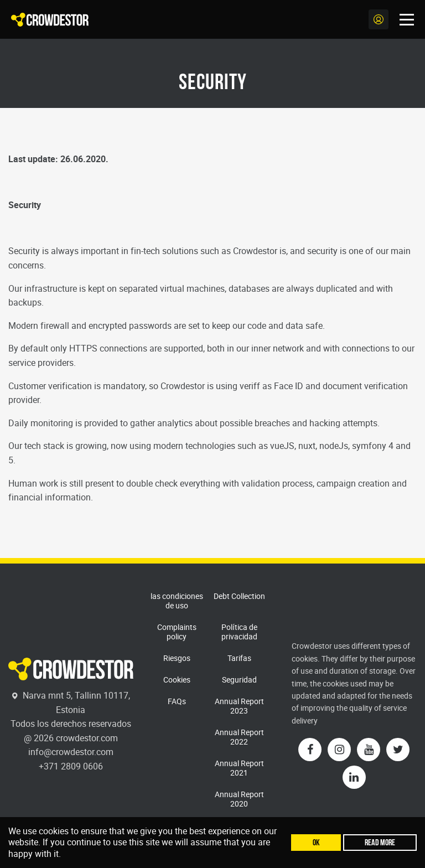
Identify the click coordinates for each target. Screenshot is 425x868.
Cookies (177, 680)
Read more (380, 842)
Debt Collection (239, 596)
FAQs (177, 701)
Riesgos (177, 658)
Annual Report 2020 (239, 799)
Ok (316, 842)
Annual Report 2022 (239, 737)
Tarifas (239, 658)
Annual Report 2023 (239, 706)
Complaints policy (177, 632)
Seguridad (239, 680)
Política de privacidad (239, 632)
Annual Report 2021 (239, 768)
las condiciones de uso (177, 601)
